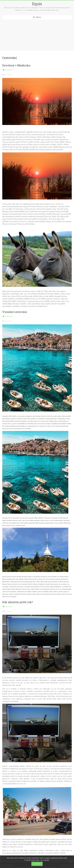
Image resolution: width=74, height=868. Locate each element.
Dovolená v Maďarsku (16, 65)
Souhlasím (37, 864)
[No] (71, 862)
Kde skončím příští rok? (18, 602)
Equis (37, 4)
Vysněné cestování (15, 312)
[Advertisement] (37, 35)
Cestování (9, 70)
